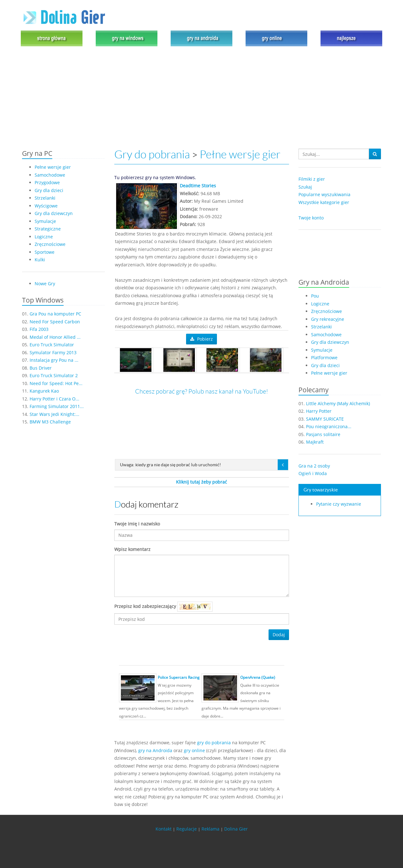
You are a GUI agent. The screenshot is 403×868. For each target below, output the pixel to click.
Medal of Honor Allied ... (55, 337)
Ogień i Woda (313, 473)
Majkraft (315, 442)
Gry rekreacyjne (328, 319)
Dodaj (279, 635)
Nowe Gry (45, 284)
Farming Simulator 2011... (57, 406)
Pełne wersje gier (53, 167)
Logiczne (44, 237)
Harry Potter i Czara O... (54, 399)
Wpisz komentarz (132, 549)
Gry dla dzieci (49, 190)
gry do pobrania (214, 743)
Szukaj (305, 187)
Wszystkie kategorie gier (324, 202)
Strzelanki (45, 198)
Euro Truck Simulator (52, 345)
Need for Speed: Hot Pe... (56, 383)
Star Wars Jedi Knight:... (54, 414)
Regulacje (187, 829)
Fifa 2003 (39, 329)
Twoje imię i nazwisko (137, 524)
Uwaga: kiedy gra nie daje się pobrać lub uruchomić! (170, 465)
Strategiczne (48, 229)
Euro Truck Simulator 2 (54, 375)
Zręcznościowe (50, 244)
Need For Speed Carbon (55, 322)
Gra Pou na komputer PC (55, 314)
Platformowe (324, 357)
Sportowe (45, 252)
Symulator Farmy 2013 (53, 352)
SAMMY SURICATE (325, 419)
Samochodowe (50, 175)
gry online (194, 750)
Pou (315, 296)
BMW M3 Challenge (50, 422)
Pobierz (201, 339)
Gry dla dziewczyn (54, 213)
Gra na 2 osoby (314, 466)
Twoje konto (311, 218)
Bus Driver (41, 368)
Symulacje (45, 221)
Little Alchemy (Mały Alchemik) (338, 403)
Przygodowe (47, 182)
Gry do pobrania (152, 154)
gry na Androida (155, 750)
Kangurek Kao (44, 391)
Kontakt (164, 829)
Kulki (40, 260)
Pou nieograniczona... (329, 426)
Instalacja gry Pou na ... (54, 360)
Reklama (210, 829)
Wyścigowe (46, 206)
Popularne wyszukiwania (324, 194)
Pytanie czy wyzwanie (339, 504)
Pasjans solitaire (323, 434)
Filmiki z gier (312, 179)
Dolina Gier (236, 829)
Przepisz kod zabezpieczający (163, 607)
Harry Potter (319, 411)
